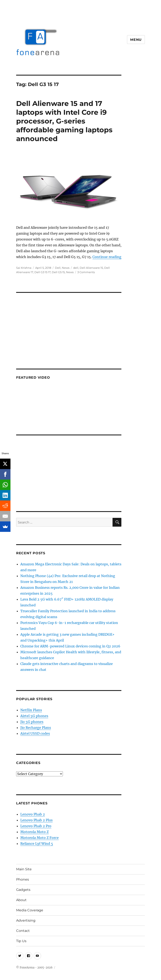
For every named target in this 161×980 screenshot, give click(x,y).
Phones (23, 879)
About (21, 900)
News (66, 268)
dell (76, 268)
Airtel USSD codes (35, 733)
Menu (136, 40)
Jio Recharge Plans (36, 728)
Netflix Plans (31, 710)
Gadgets (23, 890)
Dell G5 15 (58, 272)
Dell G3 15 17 (42, 272)
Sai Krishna (24, 268)
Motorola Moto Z (34, 832)
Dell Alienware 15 (91, 268)
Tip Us (21, 941)
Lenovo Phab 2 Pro (36, 826)
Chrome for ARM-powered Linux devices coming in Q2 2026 (70, 646)
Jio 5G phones (32, 722)
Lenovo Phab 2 (33, 814)
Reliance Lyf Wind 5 (37, 844)
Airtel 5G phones (34, 716)
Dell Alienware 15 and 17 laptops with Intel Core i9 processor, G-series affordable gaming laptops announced (64, 121)
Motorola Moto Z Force (40, 838)
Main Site (24, 869)
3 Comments (86, 272)
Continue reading (107, 257)
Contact (23, 931)
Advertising (26, 920)
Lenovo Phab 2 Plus (36, 820)
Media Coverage (30, 910)
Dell (58, 268)
